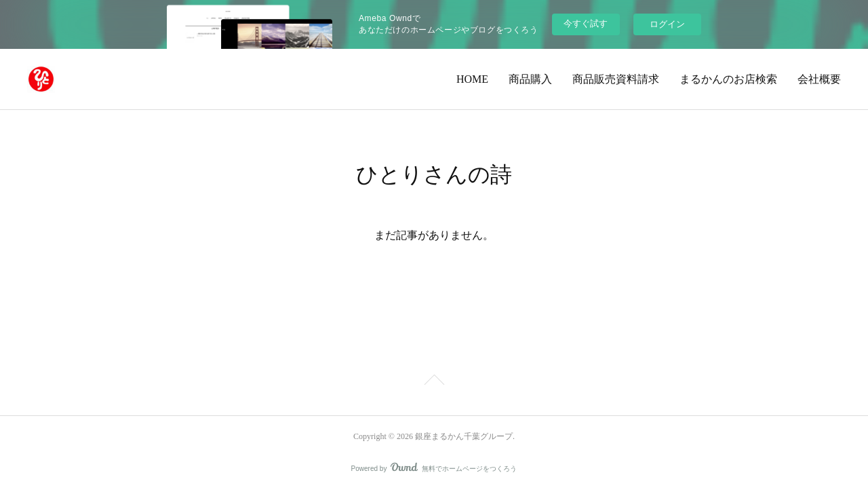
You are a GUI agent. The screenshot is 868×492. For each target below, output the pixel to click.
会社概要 (819, 79)
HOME (472, 79)
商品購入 (530, 79)
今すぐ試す (586, 23)
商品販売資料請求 (616, 79)
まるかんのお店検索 (728, 79)
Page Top (434, 382)
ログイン (667, 24)
